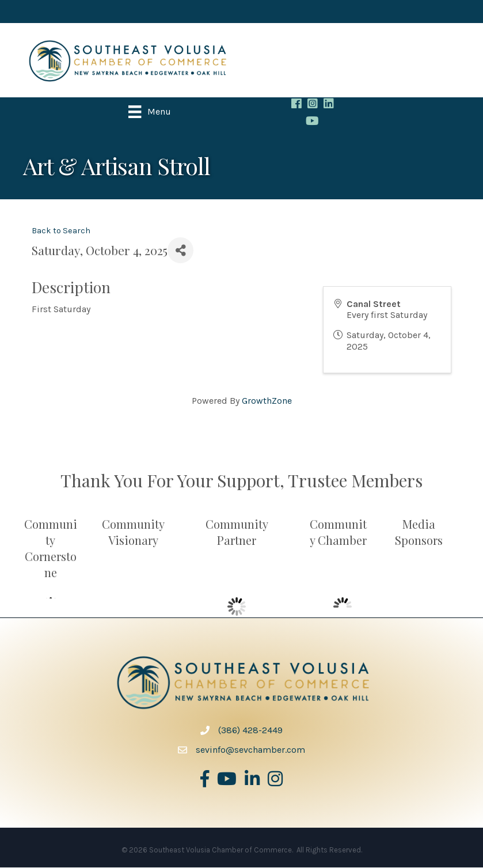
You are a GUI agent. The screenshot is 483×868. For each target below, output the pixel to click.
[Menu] (151, 112)
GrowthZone (267, 401)
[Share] (180, 251)
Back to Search (61, 231)
